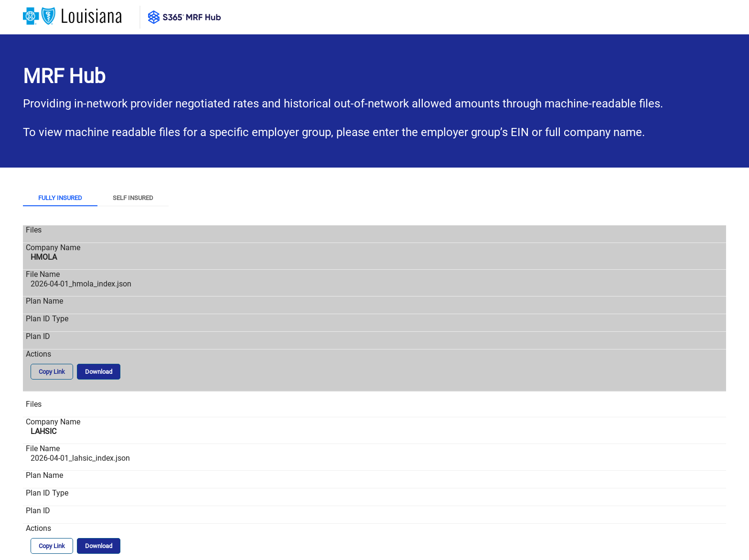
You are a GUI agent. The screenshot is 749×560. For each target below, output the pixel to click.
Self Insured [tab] (133, 198)
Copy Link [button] (52, 372)
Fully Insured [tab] (60, 198)
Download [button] (99, 372)
